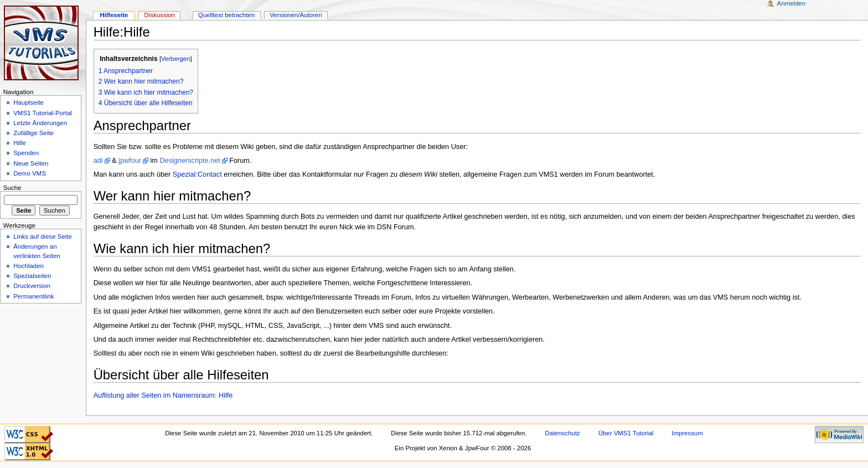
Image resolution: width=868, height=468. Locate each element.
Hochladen (29, 266)
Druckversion (32, 286)
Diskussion (160, 15)
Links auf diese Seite (43, 236)
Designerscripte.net (190, 161)
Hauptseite (29, 102)
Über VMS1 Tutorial (626, 433)
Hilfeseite (114, 15)
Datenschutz (562, 433)
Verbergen (175, 59)
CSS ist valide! (29, 434)
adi (98, 161)
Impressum (687, 433)
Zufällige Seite (33, 133)
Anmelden (792, 3)
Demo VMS (30, 173)
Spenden (26, 153)
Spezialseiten (32, 276)
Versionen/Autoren (296, 15)
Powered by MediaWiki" (839, 434)
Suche (12, 188)
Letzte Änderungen (40, 123)
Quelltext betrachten (227, 15)
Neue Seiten (31, 163)
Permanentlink (33, 296)
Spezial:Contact (197, 174)
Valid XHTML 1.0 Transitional (29, 452)
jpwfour (130, 161)
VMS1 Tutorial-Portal (43, 113)
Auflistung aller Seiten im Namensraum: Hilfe (163, 395)
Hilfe (20, 143)
